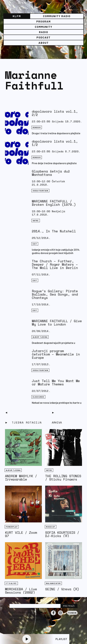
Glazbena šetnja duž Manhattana (51, 173)
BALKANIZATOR (53, 583)
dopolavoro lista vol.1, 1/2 (55, 143)
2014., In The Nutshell (54, 231)
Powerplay (12, 527)
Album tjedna (40, 337)
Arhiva (57, 422)
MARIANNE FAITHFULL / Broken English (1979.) (54, 203)
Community (44, 27)
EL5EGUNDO (38, 397)
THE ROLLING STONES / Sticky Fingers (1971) (63, 479)
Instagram (60, 615)
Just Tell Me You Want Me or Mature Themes (56, 382)
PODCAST (43, 37)
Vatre (36, 221)
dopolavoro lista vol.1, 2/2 (55, 113)
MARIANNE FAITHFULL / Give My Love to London (57, 323)
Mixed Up (51, 527)
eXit (35, 244)
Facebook (53, 615)
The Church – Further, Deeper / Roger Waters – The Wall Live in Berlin (55, 264)
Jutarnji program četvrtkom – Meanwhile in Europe (56, 354)
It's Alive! (11, 583)
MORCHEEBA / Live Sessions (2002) (21, 591)
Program (43, 21)
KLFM (17, 16)
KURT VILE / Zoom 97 (21, 534)
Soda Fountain (40, 191)
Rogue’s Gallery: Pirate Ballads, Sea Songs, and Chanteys (55, 294)
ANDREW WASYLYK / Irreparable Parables (21, 479)
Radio (44, 32)
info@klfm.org (34, 619)
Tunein (72, 613)
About (44, 43)
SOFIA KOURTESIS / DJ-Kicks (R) (62, 534)
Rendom (37, 127)
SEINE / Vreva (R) (62, 589)
